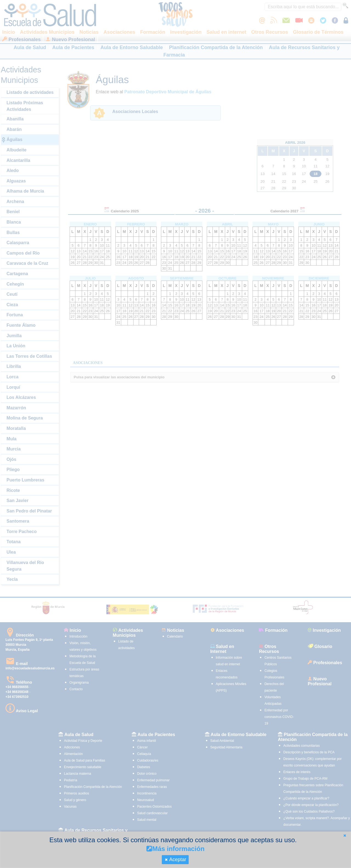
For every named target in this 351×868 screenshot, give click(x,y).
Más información (175, 849)
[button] (345, 835)
